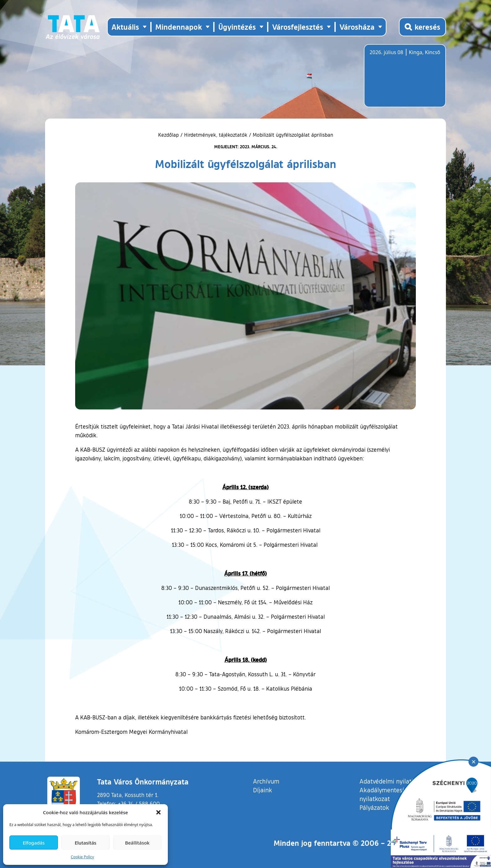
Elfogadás (34, 843)
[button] (158, 812)
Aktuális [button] (125, 27)
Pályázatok (374, 807)
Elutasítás (85, 843)
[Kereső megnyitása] (422, 27)
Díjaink (263, 790)
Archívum (266, 781)
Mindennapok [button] (179, 27)
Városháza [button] (357, 27)
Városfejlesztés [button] (298, 27)
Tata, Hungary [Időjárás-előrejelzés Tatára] (405, 79)
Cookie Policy (82, 857)
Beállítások (137, 843)
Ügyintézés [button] (237, 27)
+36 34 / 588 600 (139, 804)
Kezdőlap (169, 135)
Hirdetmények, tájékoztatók (216, 135)
